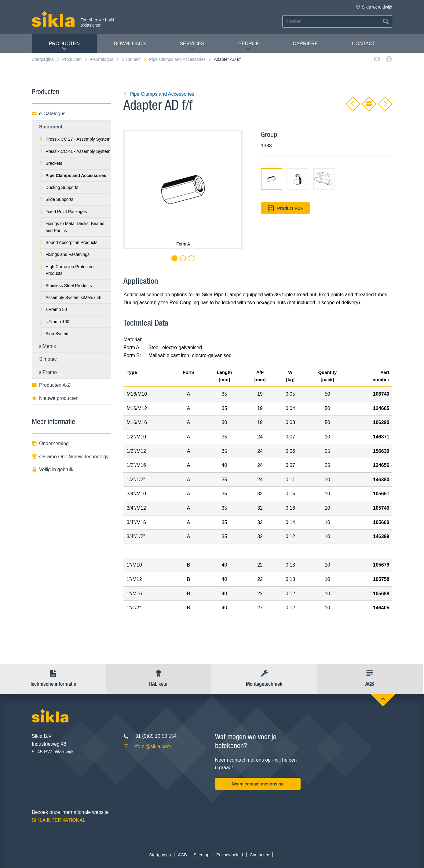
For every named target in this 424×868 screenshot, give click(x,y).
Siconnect (134, 59)
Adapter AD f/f (227, 59)
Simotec (48, 359)
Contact (364, 44)
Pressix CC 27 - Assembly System (75, 139)
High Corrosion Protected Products (66, 270)
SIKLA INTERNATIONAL (59, 820)
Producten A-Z (51, 385)
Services (192, 46)
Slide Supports (56, 199)
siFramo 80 (53, 309)
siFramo (48, 372)
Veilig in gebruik (53, 469)
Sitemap (201, 855)
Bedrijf (249, 46)
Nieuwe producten (55, 398)
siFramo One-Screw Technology (70, 457)
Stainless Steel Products (66, 286)
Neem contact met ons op (258, 784)
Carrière (305, 44)
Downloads (130, 44)
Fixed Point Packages (63, 212)
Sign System (54, 334)
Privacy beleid (230, 855)
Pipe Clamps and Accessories (181, 59)
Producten (64, 46)
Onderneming (50, 443)
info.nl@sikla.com (152, 746)
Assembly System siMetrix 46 (70, 297)
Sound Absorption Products (68, 242)
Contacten (259, 855)
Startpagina (46, 59)
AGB (182, 855)
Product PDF (285, 208)
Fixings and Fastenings (64, 254)
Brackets (51, 163)
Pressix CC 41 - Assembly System (75, 151)
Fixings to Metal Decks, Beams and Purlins (72, 227)
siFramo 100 (54, 322)
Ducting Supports (59, 187)
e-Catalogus (105, 59)
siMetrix (48, 346)
